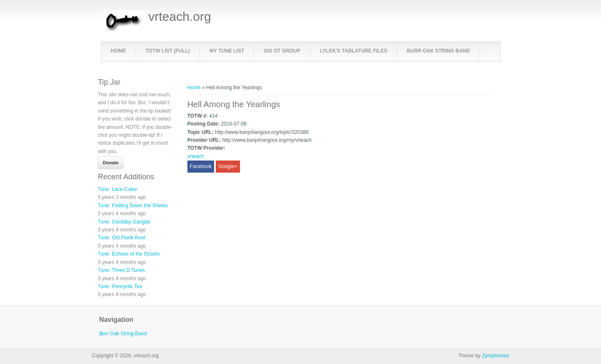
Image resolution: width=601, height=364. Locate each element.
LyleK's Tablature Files (353, 51)
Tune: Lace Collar (117, 189)
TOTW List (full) (168, 51)
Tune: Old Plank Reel (121, 238)
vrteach (196, 156)
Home (119, 51)
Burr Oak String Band (438, 51)
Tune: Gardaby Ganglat (124, 222)
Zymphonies (496, 356)
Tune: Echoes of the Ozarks (129, 254)
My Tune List (227, 51)
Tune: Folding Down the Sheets (133, 206)
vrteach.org (180, 17)
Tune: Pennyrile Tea (120, 286)
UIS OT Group (282, 51)
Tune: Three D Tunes (121, 270)
